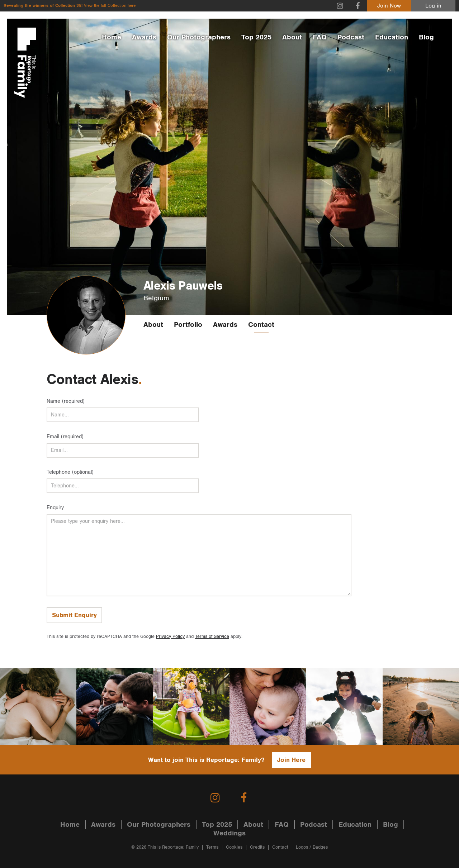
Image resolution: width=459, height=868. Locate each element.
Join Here (291, 760)
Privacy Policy (170, 637)
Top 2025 (256, 37)
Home (112, 37)
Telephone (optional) (70, 472)
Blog (426, 37)
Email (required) (65, 437)
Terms (212, 847)
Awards (144, 37)
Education (392, 37)
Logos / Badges (312, 847)
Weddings (229, 833)
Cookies (234, 847)
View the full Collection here (110, 6)
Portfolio (188, 325)
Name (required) (66, 401)
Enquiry (55, 508)
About (292, 37)
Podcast (351, 37)
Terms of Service (212, 637)
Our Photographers (199, 37)
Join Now (389, 6)
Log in (433, 6)
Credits (257, 847)
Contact (261, 325)
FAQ (320, 37)
